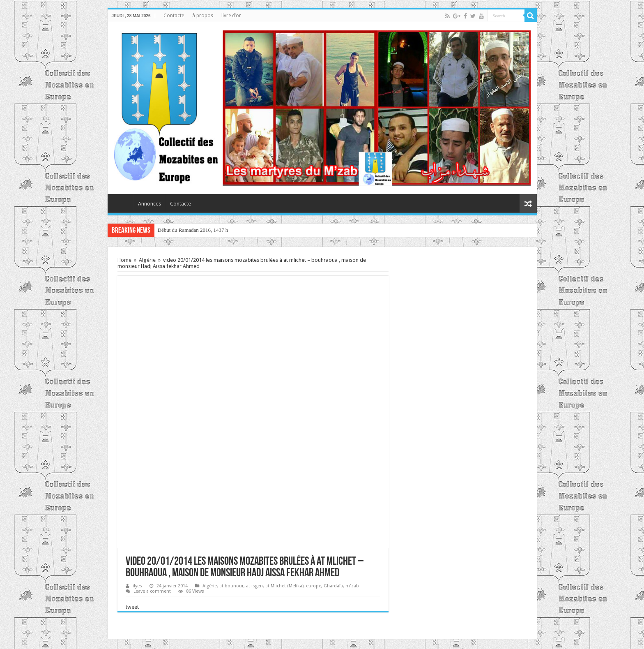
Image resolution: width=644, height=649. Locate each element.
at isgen (254, 586)
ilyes (137, 586)
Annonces (149, 204)
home (122, 203)
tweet (132, 607)
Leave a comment (152, 591)
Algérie (147, 260)
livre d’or (231, 16)
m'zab (352, 586)
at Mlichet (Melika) (284, 586)
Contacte (174, 16)
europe (314, 586)
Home (124, 260)
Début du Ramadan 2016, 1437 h (193, 230)
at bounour (231, 586)
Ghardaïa (333, 586)
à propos (203, 16)
